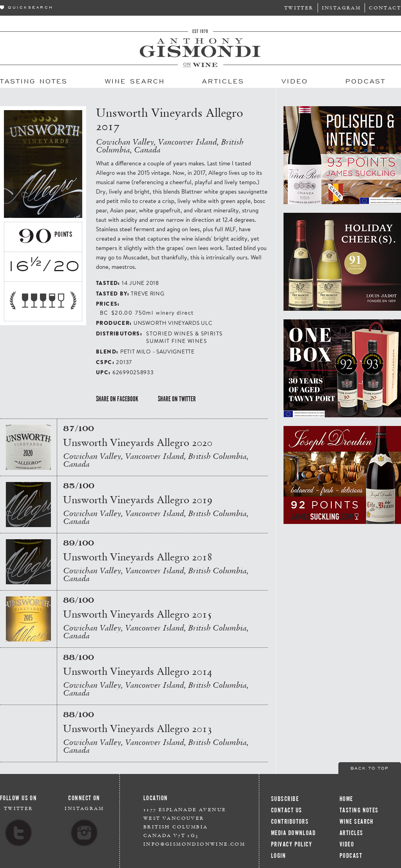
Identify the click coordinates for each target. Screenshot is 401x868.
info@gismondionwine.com (194, 844)
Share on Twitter (177, 399)
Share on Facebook (117, 399)
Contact (385, 8)
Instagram (341, 8)
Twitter (299, 8)
